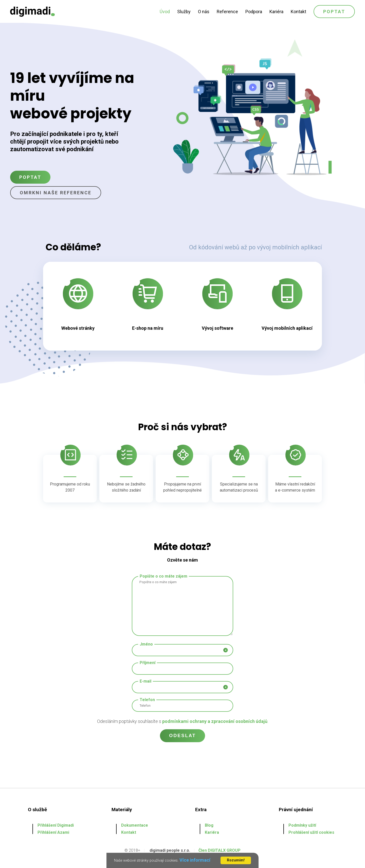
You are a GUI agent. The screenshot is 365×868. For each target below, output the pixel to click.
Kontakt (298, 12)
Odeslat (182, 736)
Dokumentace (135, 825)
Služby (184, 12)
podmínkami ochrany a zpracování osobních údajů (215, 721)
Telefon (147, 700)
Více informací (195, 860)
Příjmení (148, 663)
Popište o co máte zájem (163, 576)
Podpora (254, 12)
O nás (204, 12)
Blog (209, 825)
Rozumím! (236, 860)
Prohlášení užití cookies (311, 832)
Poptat (334, 12)
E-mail (145, 681)
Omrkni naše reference (56, 193)
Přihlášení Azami (53, 832)
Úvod (165, 12)
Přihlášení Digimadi (56, 825)
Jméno (146, 644)
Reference (227, 12)
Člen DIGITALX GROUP (220, 850)
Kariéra (276, 12)
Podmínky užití (302, 825)
